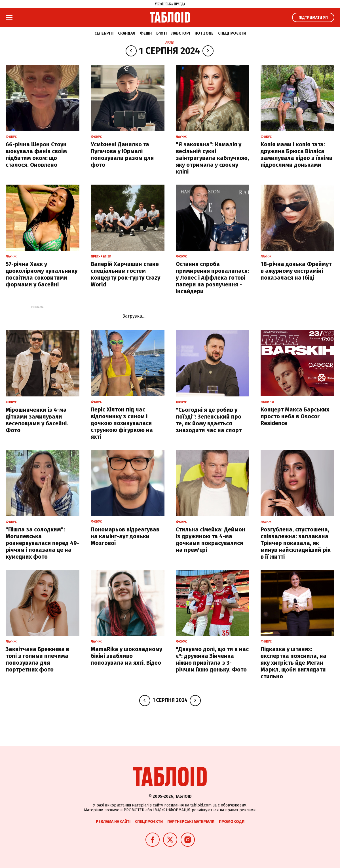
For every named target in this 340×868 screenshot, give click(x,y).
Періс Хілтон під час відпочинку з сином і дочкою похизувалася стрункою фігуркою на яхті (122, 423)
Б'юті (161, 33)
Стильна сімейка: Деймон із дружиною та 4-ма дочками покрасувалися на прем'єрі (211, 540)
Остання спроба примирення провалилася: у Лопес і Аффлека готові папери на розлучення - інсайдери (212, 278)
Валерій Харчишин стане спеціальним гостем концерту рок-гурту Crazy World (125, 274)
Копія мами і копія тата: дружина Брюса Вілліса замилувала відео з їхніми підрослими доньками (297, 155)
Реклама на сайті (113, 822)
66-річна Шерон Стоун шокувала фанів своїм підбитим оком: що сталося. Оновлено (36, 155)
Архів (170, 43)
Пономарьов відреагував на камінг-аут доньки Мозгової (125, 536)
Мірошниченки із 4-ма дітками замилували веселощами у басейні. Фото (37, 420)
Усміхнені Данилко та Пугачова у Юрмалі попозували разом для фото (122, 155)
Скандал (127, 33)
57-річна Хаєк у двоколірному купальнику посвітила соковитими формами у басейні (42, 274)
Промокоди (232, 822)
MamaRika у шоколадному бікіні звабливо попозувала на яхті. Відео (126, 656)
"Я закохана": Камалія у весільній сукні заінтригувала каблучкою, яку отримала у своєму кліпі (212, 158)
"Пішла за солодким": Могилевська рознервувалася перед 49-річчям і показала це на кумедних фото (42, 543)
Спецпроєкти (232, 33)
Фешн (146, 33)
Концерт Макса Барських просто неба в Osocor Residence (295, 416)
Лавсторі (181, 33)
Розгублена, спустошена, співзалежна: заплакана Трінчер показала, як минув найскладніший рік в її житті (296, 543)
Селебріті (104, 33)
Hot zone (204, 33)
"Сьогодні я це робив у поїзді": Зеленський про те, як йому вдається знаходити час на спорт (209, 420)
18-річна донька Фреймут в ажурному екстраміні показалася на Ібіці (296, 271)
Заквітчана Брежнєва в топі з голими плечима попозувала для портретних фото (37, 659)
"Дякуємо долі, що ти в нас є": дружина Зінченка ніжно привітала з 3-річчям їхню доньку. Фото (212, 659)
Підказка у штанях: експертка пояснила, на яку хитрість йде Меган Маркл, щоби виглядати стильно (293, 663)
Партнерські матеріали (191, 822)
